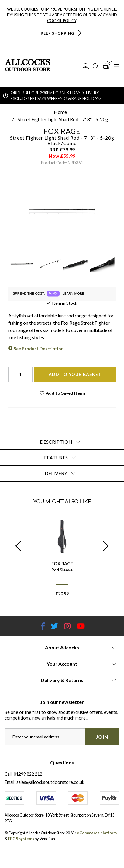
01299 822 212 (28, 774)
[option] (62, 560)
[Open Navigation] (116, 66)
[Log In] (86, 66)
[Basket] (106, 66)
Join (102, 737)
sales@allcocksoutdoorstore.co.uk (50, 782)
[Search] (96, 66)
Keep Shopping (62, 33)
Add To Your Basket (75, 374)
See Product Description (39, 348)
